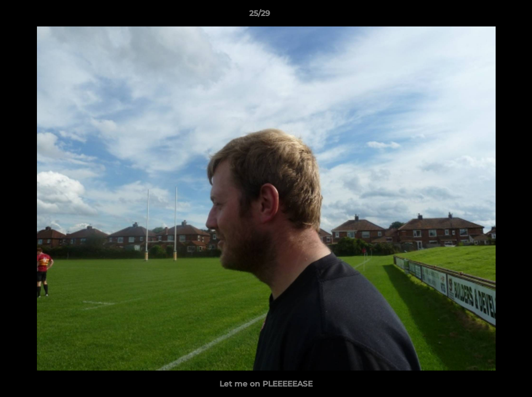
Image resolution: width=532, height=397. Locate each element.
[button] (486, 16)
